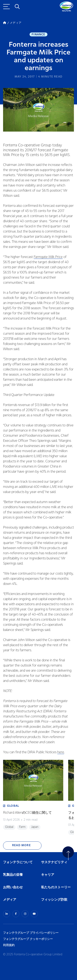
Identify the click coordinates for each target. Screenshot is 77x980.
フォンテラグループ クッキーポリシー (28, 939)
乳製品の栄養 (13, 875)
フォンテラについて (18, 862)
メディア (10, 900)
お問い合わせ (13, 887)
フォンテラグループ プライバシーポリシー (31, 933)
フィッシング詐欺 (54, 900)
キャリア (48, 875)
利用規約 (9, 945)
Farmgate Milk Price (48, 257)
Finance (38, 35)
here (61, 752)
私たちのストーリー (56, 887)
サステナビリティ (54, 862)
